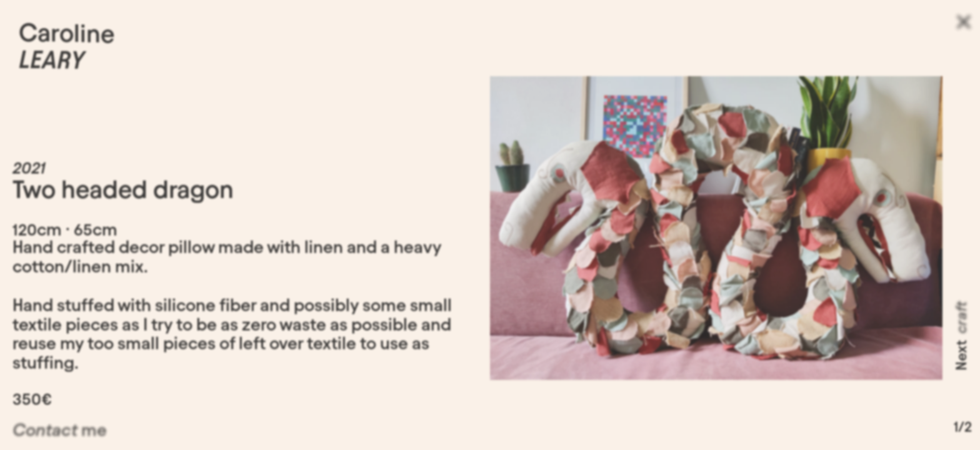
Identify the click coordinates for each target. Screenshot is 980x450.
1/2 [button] (963, 430)
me (60, 434)
